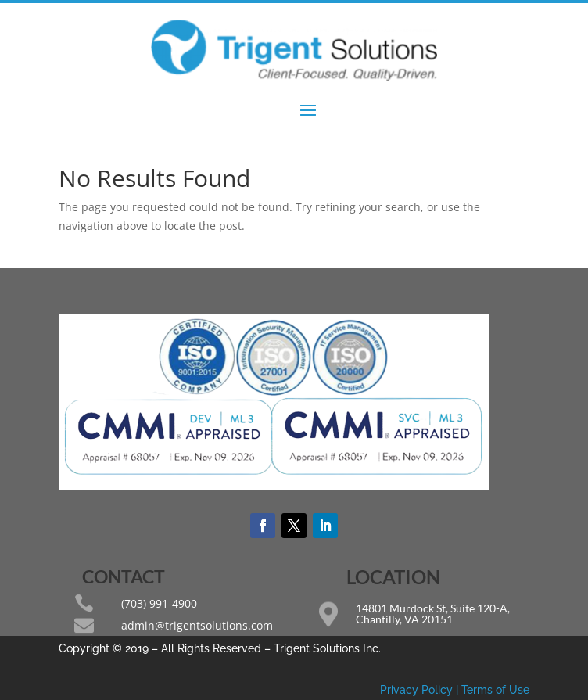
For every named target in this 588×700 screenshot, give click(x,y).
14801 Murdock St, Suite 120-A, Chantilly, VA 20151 (433, 614)
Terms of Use (495, 690)
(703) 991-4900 (159, 603)
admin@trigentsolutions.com (197, 625)
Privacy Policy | (421, 690)
